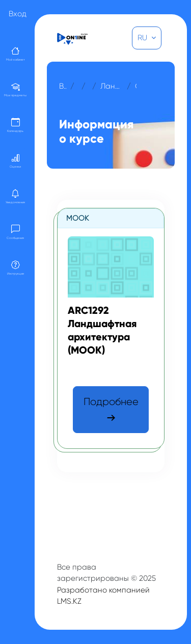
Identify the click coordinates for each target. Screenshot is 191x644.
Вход (18, 14)
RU (143, 38)
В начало (63, 86)
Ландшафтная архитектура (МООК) (112, 86)
